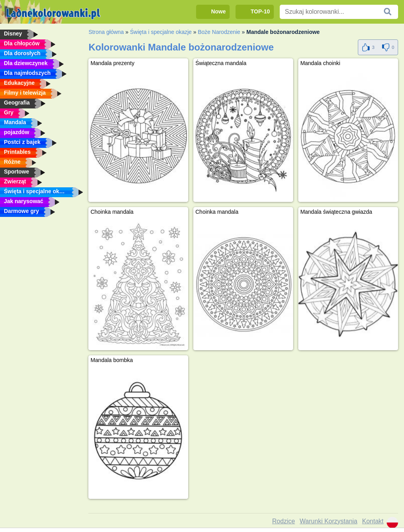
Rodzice (284, 521)
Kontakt (373, 521)
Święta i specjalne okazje (161, 32)
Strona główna (106, 32)
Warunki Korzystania (329, 521)
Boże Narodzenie (219, 32)
